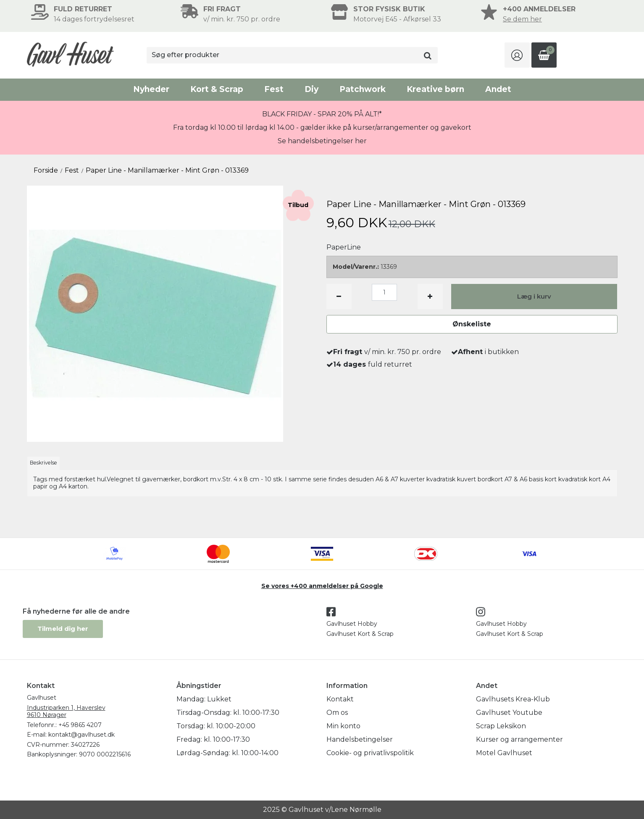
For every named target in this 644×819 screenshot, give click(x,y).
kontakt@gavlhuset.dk (81, 735)
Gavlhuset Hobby (352, 624)
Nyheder (151, 89)
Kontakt (340, 699)
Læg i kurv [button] (534, 296)
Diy (311, 89)
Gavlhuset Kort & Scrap (360, 634)
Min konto (343, 726)
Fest (274, 89)
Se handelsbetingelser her (322, 141)
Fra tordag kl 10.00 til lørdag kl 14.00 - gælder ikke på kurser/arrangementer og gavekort (322, 127)
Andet (498, 89)
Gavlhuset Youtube (509, 713)
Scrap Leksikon (501, 726)
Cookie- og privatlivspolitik (370, 753)
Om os (337, 713)
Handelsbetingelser (360, 739)
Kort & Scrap (217, 89)
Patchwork (363, 89)
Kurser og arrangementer (519, 739)
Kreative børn (435, 89)
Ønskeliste (472, 324)
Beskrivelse (43, 463)
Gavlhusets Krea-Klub (513, 699)
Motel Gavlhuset (504, 753)
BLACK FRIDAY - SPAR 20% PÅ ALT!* (322, 114)
